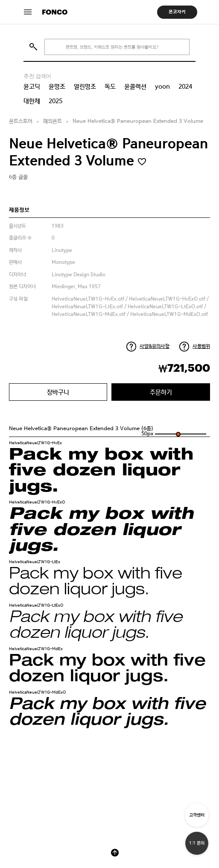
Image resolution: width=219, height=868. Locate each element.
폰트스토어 (21, 121)
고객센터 (197, 815)
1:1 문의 (197, 843)
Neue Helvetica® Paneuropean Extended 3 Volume (138, 121)
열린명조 (85, 87)
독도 (110, 87)
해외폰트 (53, 121)
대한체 (32, 101)
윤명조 (57, 87)
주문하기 (161, 392)
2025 (55, 101)
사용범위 (201, 346)
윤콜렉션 (135, 87)
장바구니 (58, 392)
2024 (185, 87)
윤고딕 (32, 87)
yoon (162, 87)
